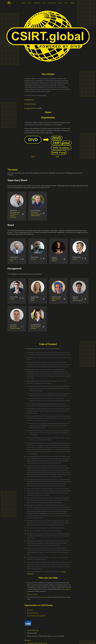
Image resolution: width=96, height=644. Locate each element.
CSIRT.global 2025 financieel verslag (37, 643)
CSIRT (40, 108)
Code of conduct (52, 3)
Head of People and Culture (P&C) (36, 616)
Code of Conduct (66, 589)
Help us (60, 3)
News (30, 3)
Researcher (30, 610)
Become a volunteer (32, 594)
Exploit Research (31, 104)
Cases (66, 3)
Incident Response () (34, 108)
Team (44, 3)
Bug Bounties (30, 100)
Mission (24, 3)
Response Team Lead (33, 613)
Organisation (37, 3)
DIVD (68, 128)
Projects (72, 3)
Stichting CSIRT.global (33, 630)
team (64, 597)
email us (44, 597)
